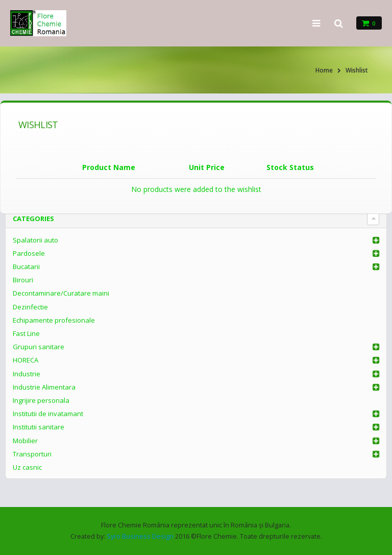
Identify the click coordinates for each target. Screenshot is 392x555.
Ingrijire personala (41, 400)
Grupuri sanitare (39, 347)
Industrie (27, 374)
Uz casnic (27, 467)
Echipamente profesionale (54, 320)
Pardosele (29, 253)
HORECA (26, 360)
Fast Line (26, 333)
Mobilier (25, 441)
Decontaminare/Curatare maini (61, 293)
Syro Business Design (140, 536)
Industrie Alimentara (44, 387)
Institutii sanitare (39, 427)
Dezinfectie (30, 307)
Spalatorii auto (35, 240)
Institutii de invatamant (48, 414)
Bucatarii (26, 267)
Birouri (23, 280)
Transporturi (32, 454)
